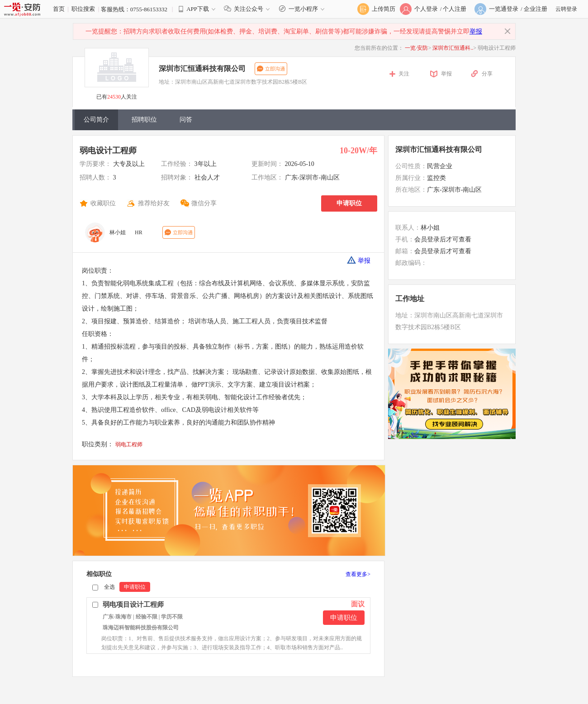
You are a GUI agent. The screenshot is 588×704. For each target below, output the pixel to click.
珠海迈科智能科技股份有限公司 (141, 628)
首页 (59, 9)
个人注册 (455, 9)
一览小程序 (303, 9)
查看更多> (358, 574)
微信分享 (204, 203)
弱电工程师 (129, 444)
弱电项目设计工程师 (133, 605)
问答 (186, 120)
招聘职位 (144, 120)
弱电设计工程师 (108, 151)
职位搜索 (83, 9)
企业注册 (536, 9)
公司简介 (96, 120)
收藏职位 (103, 203)
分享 (487, 74)
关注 (404, 74)
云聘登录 (566, 9)
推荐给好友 (154, 203)
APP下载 (198, 9)
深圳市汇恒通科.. (453, 48)
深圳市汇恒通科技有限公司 (202, 69)
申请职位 (349, 203)
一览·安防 (416, 48)
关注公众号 (249, 9)
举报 (476, 31)
